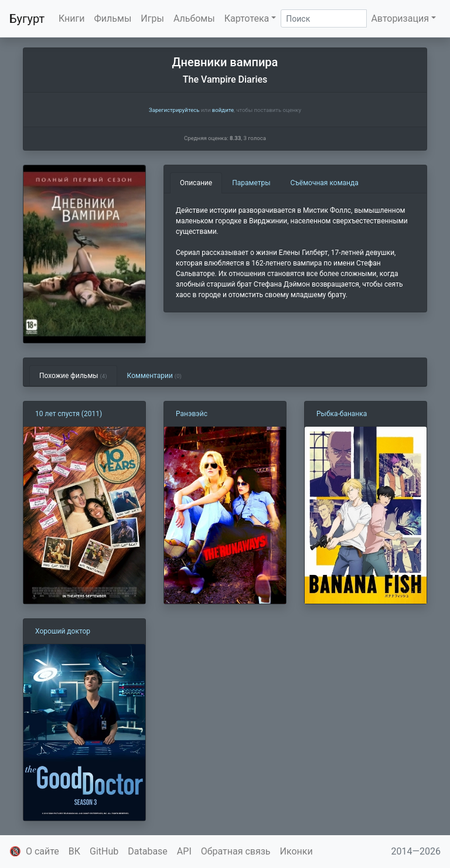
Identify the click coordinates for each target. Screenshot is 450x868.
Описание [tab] (196, 183)
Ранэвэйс (192, 414)
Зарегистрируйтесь (174, 110)
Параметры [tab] (251, 183)
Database (148, 851)
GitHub (104, 851)
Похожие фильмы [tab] (73, 376)
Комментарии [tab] (154, 376)
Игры (152, 18)
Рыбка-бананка (342, 414)
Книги (72, 18)
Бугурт (27, 19)
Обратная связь (236, 851)
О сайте (42, 851)
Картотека (247, 18)
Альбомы (194, 18)
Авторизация (400, 18)
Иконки (296, 851)
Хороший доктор (63, 631)
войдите (223, 110)
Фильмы (113, 18)
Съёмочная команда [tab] (325, 183)
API (184, 851)
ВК (74, 851)
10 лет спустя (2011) (69, 414)
